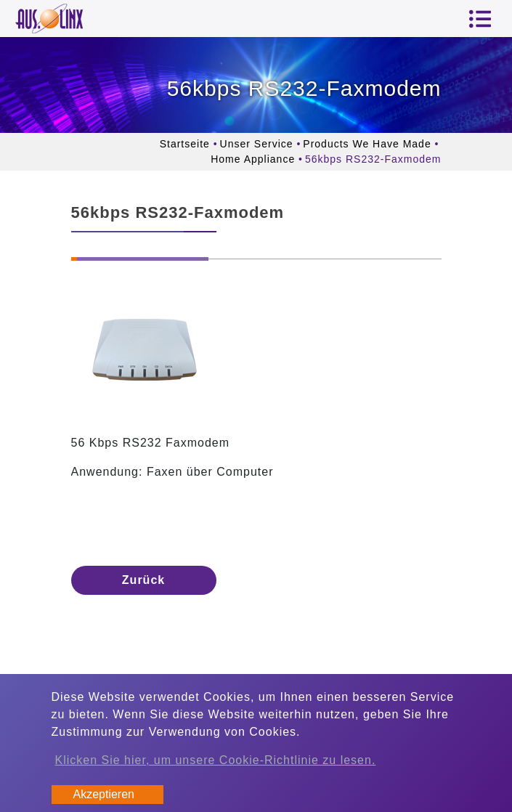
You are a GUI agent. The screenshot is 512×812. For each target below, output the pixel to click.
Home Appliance (253, 159)
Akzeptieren (104, 794)
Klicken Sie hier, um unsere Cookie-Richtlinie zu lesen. (216, 760)
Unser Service (257, 144)
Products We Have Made (367, 144)
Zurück (143, 580)
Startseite (185, 144)
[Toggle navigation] (480, 19)
